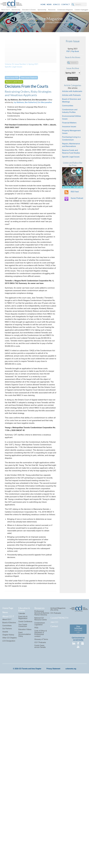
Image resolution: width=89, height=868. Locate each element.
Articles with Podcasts (73, 104)
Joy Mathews (19, 104)
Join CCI (54, 801)
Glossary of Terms (41, 819)
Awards (5, 811)
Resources (52, 10)
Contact (54, 805)
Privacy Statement (53, 848)
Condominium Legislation (40, 803)
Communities (68, 116)
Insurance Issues (70, 141)
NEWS (49, 4)
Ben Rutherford (31, 104)
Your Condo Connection (23, 805)
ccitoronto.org (71, 848)
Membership (16, 10)
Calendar (22, 793)
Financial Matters (70, 137)
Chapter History (8, 814)
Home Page (8, 787)
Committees (7, 805)
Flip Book (75, 53)
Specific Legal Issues (15, 68)
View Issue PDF (12, 79)
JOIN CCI (56, 4)
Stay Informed (78, 808)
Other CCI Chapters (10, 817)
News (5, 791)
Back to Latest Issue (14, 83)
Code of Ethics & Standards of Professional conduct (41, 813)
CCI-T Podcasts (40, 822)
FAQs (36, 807)
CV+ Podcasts (56, 792)
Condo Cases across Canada (40, 825)
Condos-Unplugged (81, 10)
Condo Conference (25, 801)
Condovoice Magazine (65, 10)
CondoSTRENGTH (59, 797)
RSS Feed (75, 214)
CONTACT (66, 4)
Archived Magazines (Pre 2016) (58, 788)
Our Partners (7, 808)
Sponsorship (42, 10)
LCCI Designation (9, 820)
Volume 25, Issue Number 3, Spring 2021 (24, 64)
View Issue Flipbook (29, 79)
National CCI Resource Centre (41, 798)
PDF (68, 53)
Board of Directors (9, 802)
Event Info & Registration (23, 797)
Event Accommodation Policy (25, 814)
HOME (43, 4)
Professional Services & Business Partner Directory (42, 792)
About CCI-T (6, 10)
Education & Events (29, 10)
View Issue (73, 82)
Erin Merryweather (45, 104)
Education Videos (25, 809)
